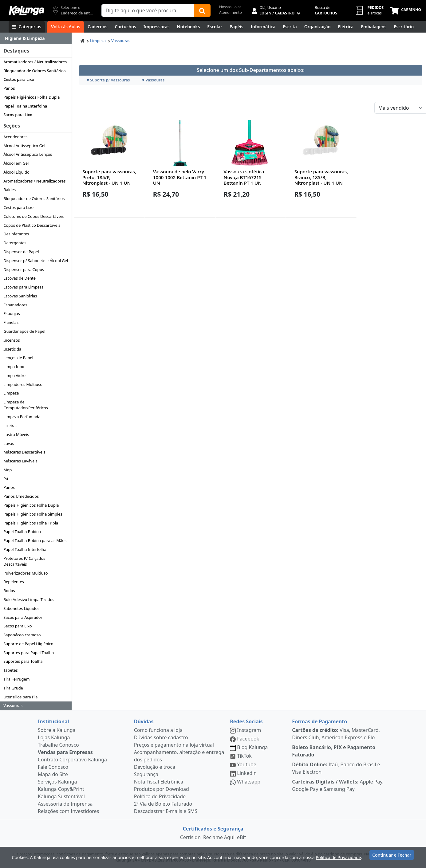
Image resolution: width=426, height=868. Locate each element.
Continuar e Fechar (392, 856)
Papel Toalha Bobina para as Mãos (35, 540)
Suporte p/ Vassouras (108, 80)
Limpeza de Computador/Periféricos (26, 405)
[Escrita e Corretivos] (290, 27)
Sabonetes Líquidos (21, 608)
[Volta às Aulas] (66, 27)
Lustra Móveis (16, 434)
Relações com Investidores (68, 811)
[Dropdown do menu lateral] (36, 38)
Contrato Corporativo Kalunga (72, 760)
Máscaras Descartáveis (24, 452)
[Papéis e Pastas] (237, 27)
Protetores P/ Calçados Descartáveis (24, 561)
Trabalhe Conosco (58, 745)
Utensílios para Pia (20, 697)
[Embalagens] (374, 27)
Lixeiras (10, 426)
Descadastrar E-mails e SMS (166, 811)
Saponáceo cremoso (22, 635)
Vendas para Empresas (65, 752)
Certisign (190, 837)
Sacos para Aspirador (23, 617)
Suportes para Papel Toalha (29, 653)
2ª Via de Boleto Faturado (163, 804)
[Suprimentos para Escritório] (404, 27)
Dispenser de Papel (21, 252)
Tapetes (10, 670)
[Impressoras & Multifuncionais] (157, 27)
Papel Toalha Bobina (22, 532)
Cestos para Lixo (19, 79)
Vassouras (13, 705)
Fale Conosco (53, 767)
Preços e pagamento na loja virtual (174, 745)
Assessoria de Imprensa (65, 804)
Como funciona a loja (158, 730)
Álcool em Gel (16, 163)
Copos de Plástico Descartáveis (32, 225)
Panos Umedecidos (21, 496)
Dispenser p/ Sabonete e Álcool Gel (36, 261)
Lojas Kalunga (54, 737)
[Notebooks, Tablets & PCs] (189, 27)
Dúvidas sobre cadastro (161, 737)
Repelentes (14, 582)
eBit (241, 837)
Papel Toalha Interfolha (25, 106)
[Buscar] (202, 10)
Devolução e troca (155, 767)
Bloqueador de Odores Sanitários (34, 71)
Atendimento (231, 12)
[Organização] (318, 27)
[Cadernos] (98, 27)
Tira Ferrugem (16, 679)
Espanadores (15, 305)
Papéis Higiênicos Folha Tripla (31, 523)
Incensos (12, 340)
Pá (6, 479)
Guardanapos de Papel (24, 331)
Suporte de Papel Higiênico (28, 644)
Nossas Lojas (230, 7)
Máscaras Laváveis (20, 461)
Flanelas (11, 322)
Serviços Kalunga (57, 782)
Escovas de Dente (20, 278)
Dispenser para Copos (24, 269)
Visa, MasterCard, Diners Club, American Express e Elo (336, 734)
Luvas (9, 443)
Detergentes (15, 243)
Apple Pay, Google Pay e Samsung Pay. (338, 785)
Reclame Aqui (219, 837)
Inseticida (12, 349)
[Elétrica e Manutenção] (346, 27)
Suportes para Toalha (23, 661)
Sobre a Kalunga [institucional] (57, 730)
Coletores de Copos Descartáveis (34, 216)
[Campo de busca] (148, 10)
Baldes (10, 190)
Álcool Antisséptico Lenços (28, 154)
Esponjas (12, 313)
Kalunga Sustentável (61, 796)
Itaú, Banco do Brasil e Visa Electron (336, 768)
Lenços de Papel (18, 358)
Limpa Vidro (14, 375)
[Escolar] (215, 27)
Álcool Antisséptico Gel (24, 146)
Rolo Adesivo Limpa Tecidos (29, 599)
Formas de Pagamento (319, 721)
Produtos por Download (162, 789)
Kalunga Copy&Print (61, 789)
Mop (8, 470)
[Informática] (263, 27)
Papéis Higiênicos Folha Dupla (32, 97)
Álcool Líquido (16, 172)
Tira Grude (13, 688)
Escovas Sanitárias (20, 296)
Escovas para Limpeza (24, 287)
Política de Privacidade (160, 796)
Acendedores (16, 137)
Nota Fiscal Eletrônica (159, 782)
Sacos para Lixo (18, 115)
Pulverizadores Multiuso (26, 573)
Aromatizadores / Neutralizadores (35, 62)
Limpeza (11, 393)
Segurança (146, 774)
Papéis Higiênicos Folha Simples (33, 514)
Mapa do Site (53, 774)
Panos (9, 88)
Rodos (9, 591)
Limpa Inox (14, 367)
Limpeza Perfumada (22, 417)
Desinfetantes (16, 234)
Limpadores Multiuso (23, 384)
